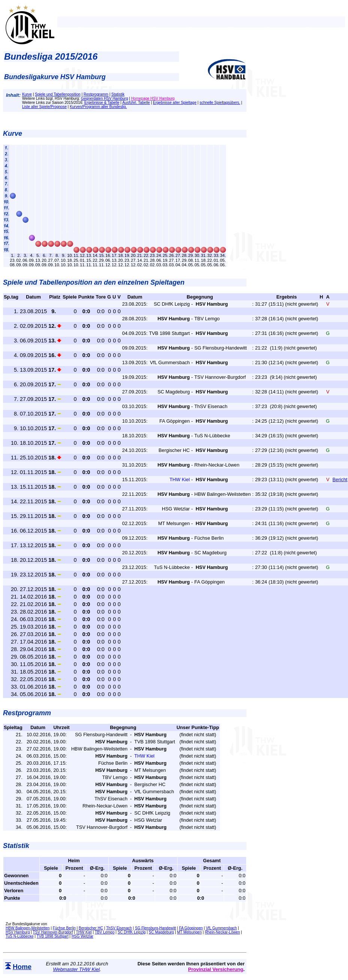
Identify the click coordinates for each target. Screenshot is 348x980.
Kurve (27, 94)
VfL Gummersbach (221, 928)
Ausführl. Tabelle (136, 103)
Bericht (340, 479)
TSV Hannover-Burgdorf (53, 932)
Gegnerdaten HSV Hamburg (105, 98)
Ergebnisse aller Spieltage (175, 103)
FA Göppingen (191, 928)
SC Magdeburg (161, 932)
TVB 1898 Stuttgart (53, 936)
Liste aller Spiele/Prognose (44, 107)
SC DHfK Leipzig (132, 932)
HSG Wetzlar (82, 936)
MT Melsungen (190, 932)
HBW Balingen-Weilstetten (28, 928)
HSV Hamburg (18, 932)
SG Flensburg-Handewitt (155, 928)
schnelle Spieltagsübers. (220, 103)
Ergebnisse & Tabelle (102, 103)
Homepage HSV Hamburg (153, 98)
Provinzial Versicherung (216, 969)
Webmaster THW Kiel (76, 969)
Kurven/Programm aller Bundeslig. (98, 107)
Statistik (118, 94)
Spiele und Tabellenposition (58, 94)
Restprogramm (96, 94)
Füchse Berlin (64, 928)
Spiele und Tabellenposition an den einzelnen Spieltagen (94, 282)
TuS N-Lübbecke (20, 936)
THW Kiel (84, 932)
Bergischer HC (91, 928)
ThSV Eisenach (119, 928)
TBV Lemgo (105, 932)
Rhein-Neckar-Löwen (223, 932)
